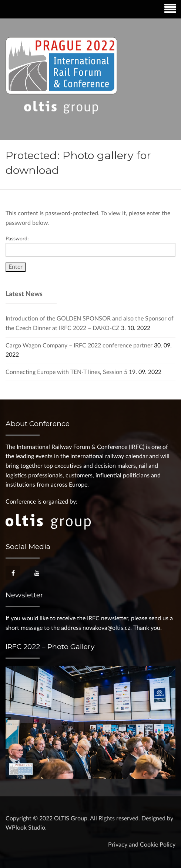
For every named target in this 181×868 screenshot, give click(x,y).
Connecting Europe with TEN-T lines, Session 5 (66, 372)
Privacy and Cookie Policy (142, 845)
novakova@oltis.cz (106, 628)
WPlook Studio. (26, 828)
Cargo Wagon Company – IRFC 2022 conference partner (79, 346)
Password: (90, 246)
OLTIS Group (71, 819)
